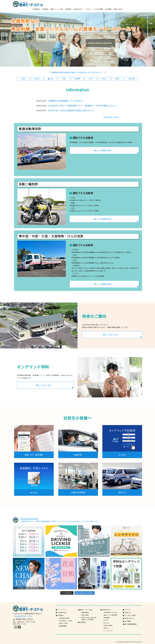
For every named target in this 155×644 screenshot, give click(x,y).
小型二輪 (131, 79)
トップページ (62, 610)
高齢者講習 (63, 626)
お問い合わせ (118, 9)
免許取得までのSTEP (111, 612)
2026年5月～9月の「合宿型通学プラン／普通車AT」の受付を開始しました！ (83, 106)
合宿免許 (68, 9)
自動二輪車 (85, 615)
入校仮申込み (62, 613)
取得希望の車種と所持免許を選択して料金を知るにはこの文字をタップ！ (77, 72)
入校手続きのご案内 (66, 621)
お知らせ (128, 613)
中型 (50, 79)
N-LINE (106, 620)
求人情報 (108, 9)
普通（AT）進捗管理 (110, 615)
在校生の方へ (78, 9)
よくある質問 (98, 9)
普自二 (118, 79)
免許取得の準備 (64, 618)
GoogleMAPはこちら (23, 616)
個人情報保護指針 (131, 624)
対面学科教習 (108, 625)
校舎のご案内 (64, 623)
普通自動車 (85, 612)
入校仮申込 (36, 9)
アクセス (88, 9)
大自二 (104, 79)
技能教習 (107, 618)
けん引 (91, 79)
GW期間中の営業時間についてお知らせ (65, 101)
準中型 (37, 79)
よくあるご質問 (130, 615)
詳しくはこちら (111, 335)
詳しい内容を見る (103, 150)
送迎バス (107, 628)
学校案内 (45, 9)
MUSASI (107, 623)
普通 (23, 79)
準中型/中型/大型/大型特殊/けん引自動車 (89, 619)
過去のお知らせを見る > (112, 117)
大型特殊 (77, 79)
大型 (64, 79)
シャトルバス (108, 631)
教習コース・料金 (57, 9)
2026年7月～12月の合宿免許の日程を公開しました (71, 110)
